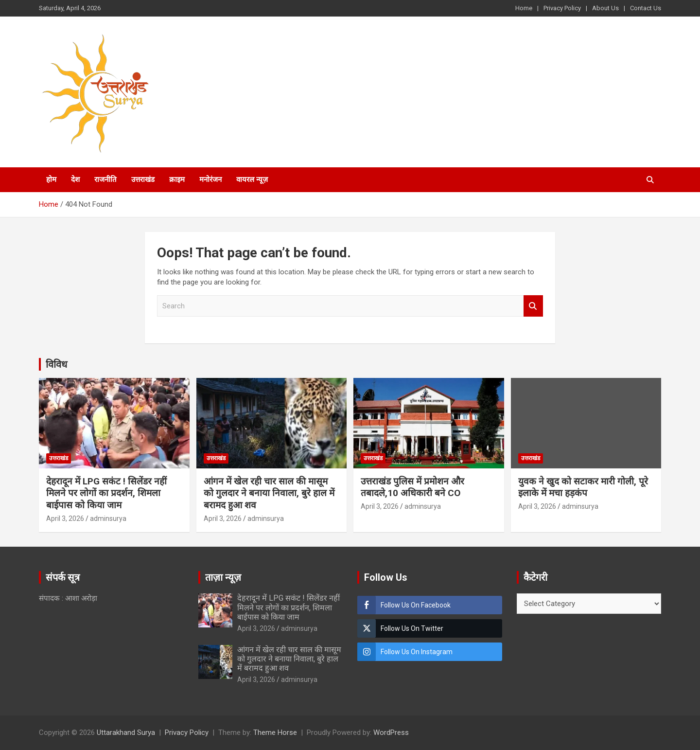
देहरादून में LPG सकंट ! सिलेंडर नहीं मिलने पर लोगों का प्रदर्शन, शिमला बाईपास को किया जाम (106, 493)
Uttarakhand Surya (126, 732)
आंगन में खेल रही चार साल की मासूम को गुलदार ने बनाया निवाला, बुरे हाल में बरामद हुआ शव (269, 493)
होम (51, 179)
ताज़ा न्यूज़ (223, 577)
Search (533, 306)
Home (524, 8)
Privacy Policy (562, 8)
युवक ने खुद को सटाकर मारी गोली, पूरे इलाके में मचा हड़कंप (583, 487)
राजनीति (105, 179)
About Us (605, 8)
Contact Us (646, 8)
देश (75, 179)
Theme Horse (275, 732)
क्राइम (177, 179)
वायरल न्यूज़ (252, 179)
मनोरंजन (210, 179)
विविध (56, 364)
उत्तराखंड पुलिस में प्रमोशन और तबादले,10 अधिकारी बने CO (412, 487)
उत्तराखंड (143, 179)
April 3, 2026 (65, 518)
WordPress (391, 732)
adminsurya (108, 518)
